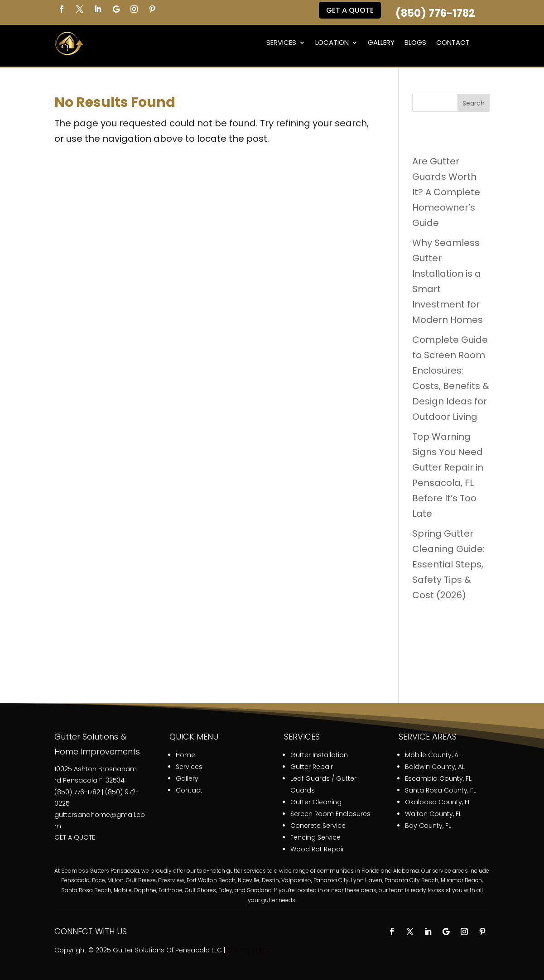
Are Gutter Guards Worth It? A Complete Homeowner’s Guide (446, 192)
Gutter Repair (312, 767)
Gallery (381, 42)
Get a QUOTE (350, 10)
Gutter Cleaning (316, 802)
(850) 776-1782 (435, 13)
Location (332, 42)
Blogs (415, 42)
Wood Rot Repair (317, 849)
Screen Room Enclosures (330, 814)
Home (185, 755)
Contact (453, 42)
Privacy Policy (249, 950)
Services (281, 42)
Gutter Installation (319, 755)
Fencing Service (315, 837)
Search (474, 103)
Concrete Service (318, 826)
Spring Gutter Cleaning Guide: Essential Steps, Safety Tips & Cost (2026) (448, 564)
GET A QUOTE (75, 837)
